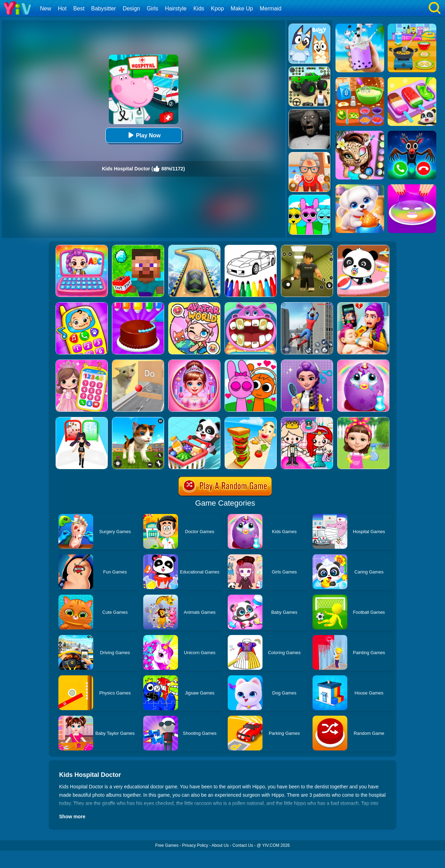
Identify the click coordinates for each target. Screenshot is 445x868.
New (46, 9)
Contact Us (243, 845)
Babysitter (103, 9)
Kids (199, 9)
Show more (72, 817)
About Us (220, 845)
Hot (62, 9)
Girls (152, 9)
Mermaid (270, 9)
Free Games (167, 845)
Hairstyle (176, 9)
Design (131, 9)
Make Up (242, 9)
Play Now (143, 135)
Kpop (217, 9)
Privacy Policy (195, 845)
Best (79, 9)
